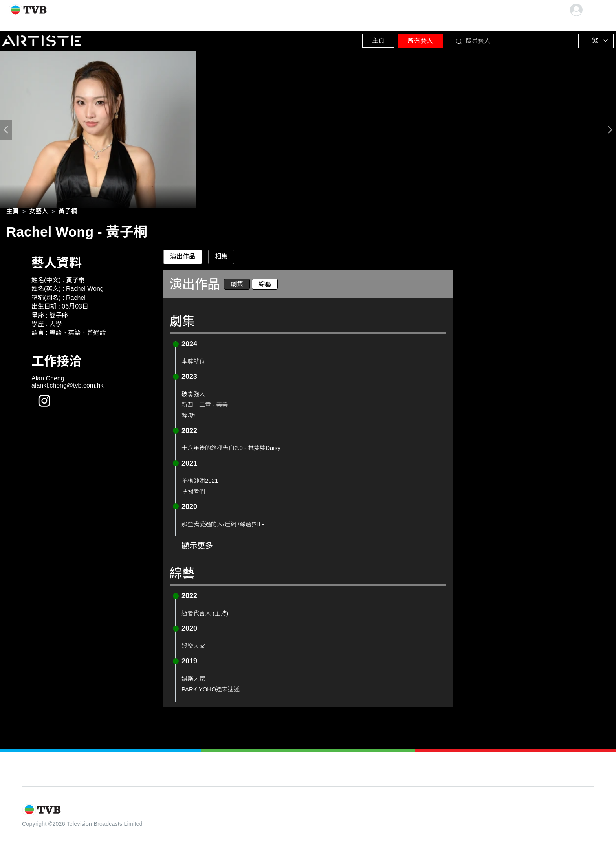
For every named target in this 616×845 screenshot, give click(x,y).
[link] (13, 214)
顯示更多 (197, 548)
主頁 (353, 39)
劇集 (237, 286)
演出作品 (183, 259)
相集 (221, 259)
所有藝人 (404, 39)
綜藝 (265, 286)
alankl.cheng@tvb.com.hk (67, 388)
